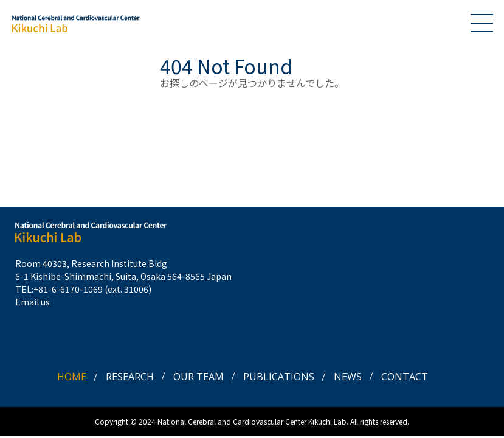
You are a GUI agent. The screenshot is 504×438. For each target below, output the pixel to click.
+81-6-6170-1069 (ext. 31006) (92, 289)
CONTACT (405, 377)
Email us (33, 302)
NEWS (348, 377)
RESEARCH (130, 377)
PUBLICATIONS (279, 377)
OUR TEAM (198, 377)
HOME (72, 377)
